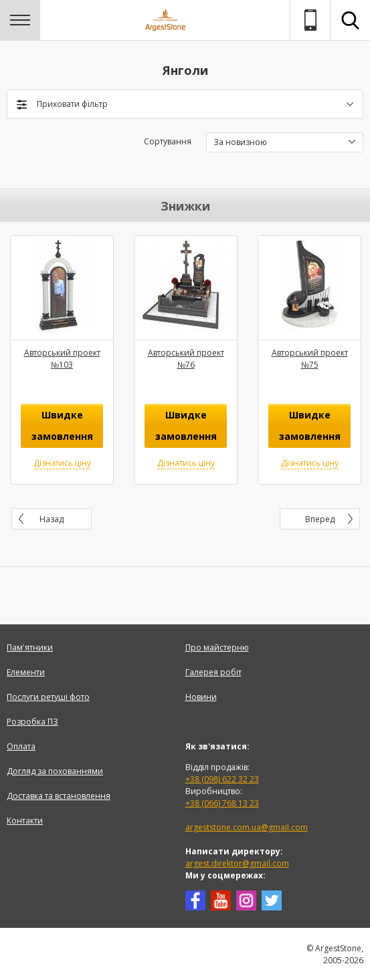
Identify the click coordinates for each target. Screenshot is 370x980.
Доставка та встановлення (59, 796)
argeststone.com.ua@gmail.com (247, 827)
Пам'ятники (30, 647)
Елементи (26, 672)
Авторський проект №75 (310, 359)
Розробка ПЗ (32, 722)
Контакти (25, 821)
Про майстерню (217, 647)
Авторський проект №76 (186, 359)
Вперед (320, 519)
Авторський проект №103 (62, 359)
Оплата (21, 746)
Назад (52, 519)
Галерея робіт (213, 672)
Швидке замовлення (62, 425)
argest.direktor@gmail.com (237, 863)
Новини (201, 697)
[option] (62, 360)
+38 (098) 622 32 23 (222, 779)
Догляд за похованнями (55, 771)
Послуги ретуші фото (48, 697)
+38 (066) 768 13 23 (222, 803)
